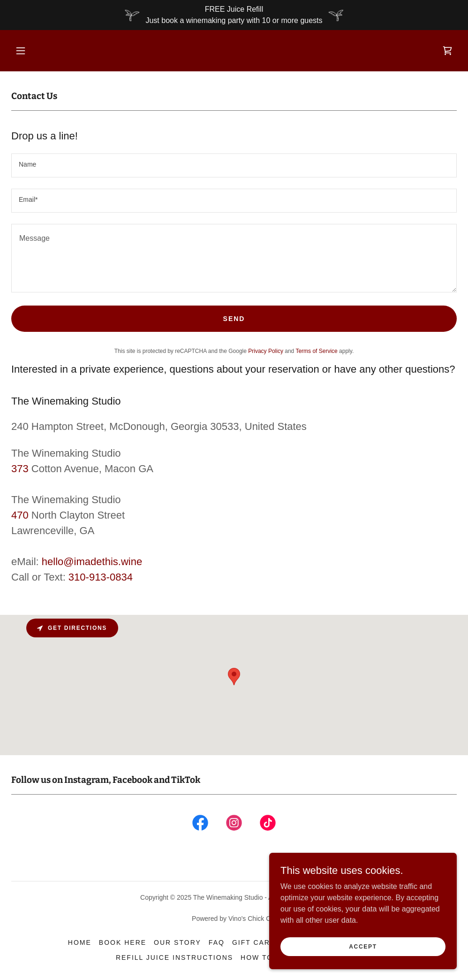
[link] (447, 51)
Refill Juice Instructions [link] (174, 957)
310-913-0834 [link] (101, 577)
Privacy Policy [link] (266, 351)
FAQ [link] (217, 942)
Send (234, 319)
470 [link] (20, 515)
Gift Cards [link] (257, 942)
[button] (21, 51)
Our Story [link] (177, 942)
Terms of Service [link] (316, 351)
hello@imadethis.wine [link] (92, 562)
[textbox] (234, 165)
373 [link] (20, 469)
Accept (363, 946)
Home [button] (80, 942)
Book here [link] (123, 942)
